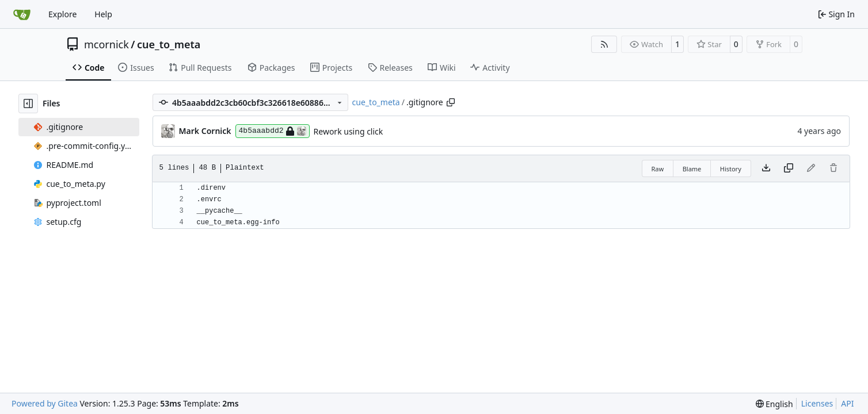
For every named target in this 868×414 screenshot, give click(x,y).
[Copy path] (451, 102)
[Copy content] (789, 168)
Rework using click (349, 131)
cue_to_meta (169, 44)
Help (103, 14)
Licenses (817, 403)
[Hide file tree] (28, 103)
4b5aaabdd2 (273, 131)
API (847, 403)
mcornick (106, 44)
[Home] (22, 14)
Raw (658, 169)
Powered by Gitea (45, 403)
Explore (62, 14)
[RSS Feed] (604, 44)
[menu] (774, 404)
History (731, 169)
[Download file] (766, 168)
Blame (692, 169)
